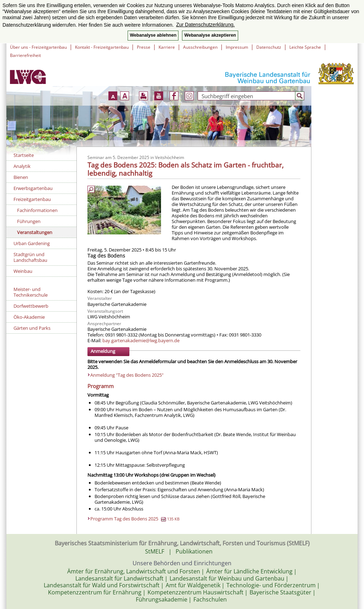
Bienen (21, 177)
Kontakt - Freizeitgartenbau (102, 47)
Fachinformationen (37, 210)
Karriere (167, 47)
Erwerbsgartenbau (33, 188)
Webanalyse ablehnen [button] (153, 35)
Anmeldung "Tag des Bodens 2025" (127, 375)
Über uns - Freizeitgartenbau (38, 47)
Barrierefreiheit (25, 55)
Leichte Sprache (305, 47)
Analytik (22, 166)
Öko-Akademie (29, 317)
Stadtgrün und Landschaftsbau (30, 257)
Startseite (24, 155)
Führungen (29, 221)
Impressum (237, 47)
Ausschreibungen (200, 47)
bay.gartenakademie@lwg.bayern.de (141, 340)
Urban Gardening (32, 243)
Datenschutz (269, 47)
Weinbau (23, 271)
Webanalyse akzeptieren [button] (210, 35)
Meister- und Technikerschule (31, 292)
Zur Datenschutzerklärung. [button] (205, 25)
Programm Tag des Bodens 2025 (135, 519)
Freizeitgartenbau (32, 199)
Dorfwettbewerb (31, 306)
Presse (144, 47)
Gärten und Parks (32, 328)
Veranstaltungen (35, 232)
